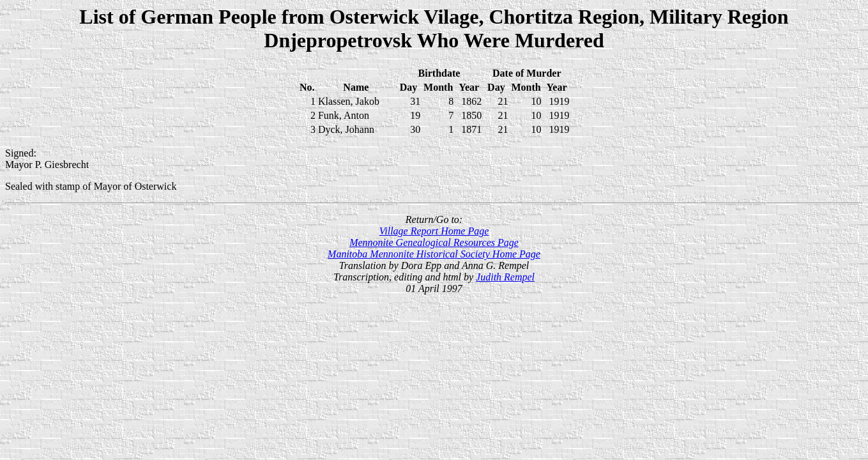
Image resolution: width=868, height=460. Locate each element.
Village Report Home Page (434, 231)
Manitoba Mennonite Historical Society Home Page (434, 254)
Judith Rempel (505, 277)
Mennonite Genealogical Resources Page (434, 242)
